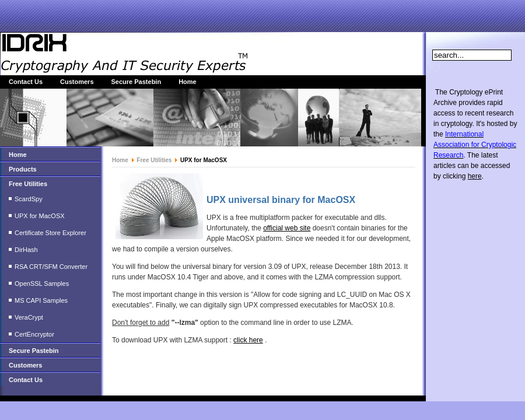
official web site (287, 228)
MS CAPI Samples (41, 300)
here (475, 176)
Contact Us (26, 82)
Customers (77, 82)
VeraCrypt (29, 317)
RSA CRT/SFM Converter (51, 267)
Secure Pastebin (136, 82)
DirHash (26, 250)
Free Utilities (28, 184)
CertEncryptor (34, 334)
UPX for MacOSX (40, 216)
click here (248, 340)
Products (23, 169)
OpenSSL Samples (42, 283)
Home (188, 82)
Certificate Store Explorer (50, 233)
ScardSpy (29, 199)
